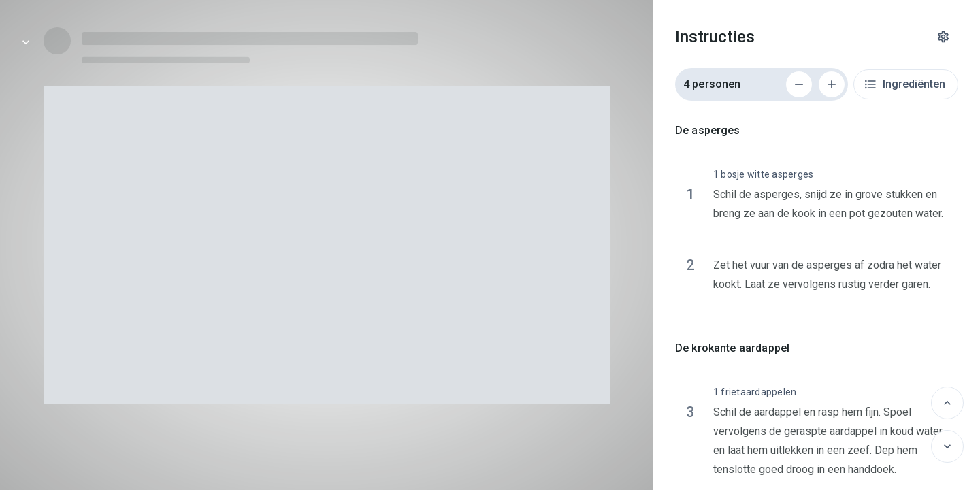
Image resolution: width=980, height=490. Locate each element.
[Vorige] (947, 403)
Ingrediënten (904, 84)
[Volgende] (947, 446)
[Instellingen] (943, 37)
